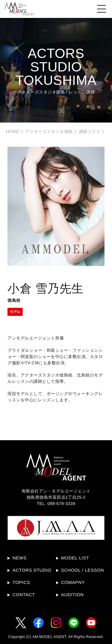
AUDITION (73, 595)
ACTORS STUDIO (32, 570)
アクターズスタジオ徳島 (49, 131)
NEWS (20, 558)
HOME (13, 131)
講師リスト (90, 131)
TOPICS (21, 582)
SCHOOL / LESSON (83, 570)
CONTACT (24, 595)
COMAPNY (73, 582)
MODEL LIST (75, 558)
